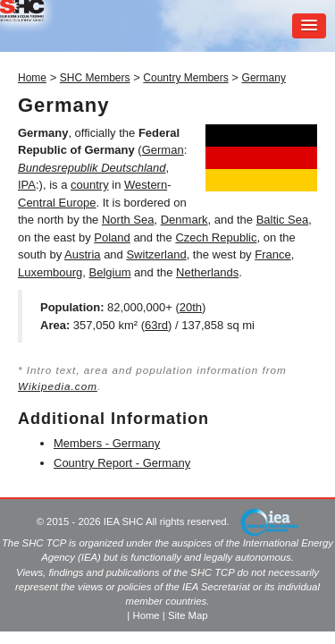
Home (32, 78)
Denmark (184, 220)
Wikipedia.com (58, 386)
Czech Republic (216, 237)
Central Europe (57, 203)
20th (191, 307)
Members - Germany (107, 443)
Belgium (110, 272)
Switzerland (156, 254)
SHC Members (95, 78)
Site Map (188, 615)
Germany (264, 78)
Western (146, 185)
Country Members (185, 78)
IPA (27, 185)
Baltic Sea (283, 220)
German (163, 150)
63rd (156, 325)
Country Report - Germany (122, 463)
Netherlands (207, 272)
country (90, 185)
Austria (82, 254)
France (272, 254)
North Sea (128, 220)
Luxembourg (50, 272)
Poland (112, 237)
